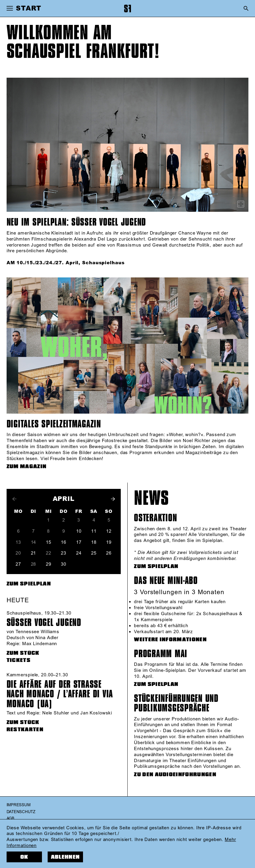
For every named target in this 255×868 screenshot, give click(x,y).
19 (109, 542)
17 (79, 542)
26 (109, 553)
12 (109, 531)
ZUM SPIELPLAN (156, 566)
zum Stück (23, 653)
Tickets (19, 660)
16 (64, 542)
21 (34, 553)
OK (24, 857)
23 (64, 553)
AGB (10, 819)
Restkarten (25, 730)
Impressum (19, 805)
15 (49, 542)
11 (94, 531)
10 (79, 531)
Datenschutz (21, 812)
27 (18, 564)
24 (79, 553)
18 (94, 542)
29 (49, 564)
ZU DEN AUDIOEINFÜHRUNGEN (175, 775)
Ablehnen (65, 857)
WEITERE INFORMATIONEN (170, 640)
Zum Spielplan (29, 584)
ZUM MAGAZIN (27, 467)
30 (64, 564)
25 (94, 553)
